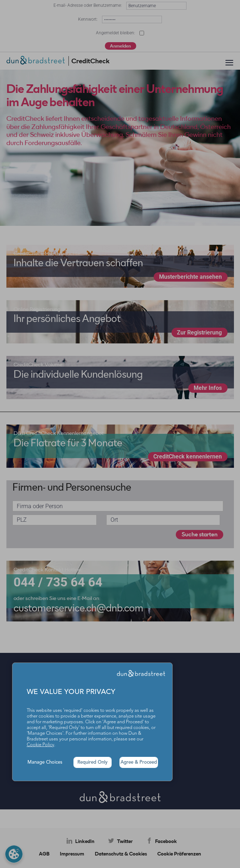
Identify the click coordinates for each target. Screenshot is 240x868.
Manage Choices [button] (45, 762)
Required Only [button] (93, 762)
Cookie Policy (40, 745)
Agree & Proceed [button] (139, 762)
